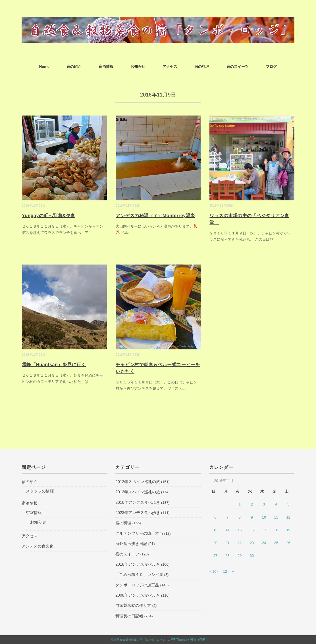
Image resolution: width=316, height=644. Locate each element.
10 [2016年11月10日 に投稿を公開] (264, 517)
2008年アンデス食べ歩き (138, 595)
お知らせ (138, 67)
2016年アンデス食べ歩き (138, 502)
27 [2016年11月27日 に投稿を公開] (215, 556)
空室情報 (34, 513)
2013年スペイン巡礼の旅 (138, 492)
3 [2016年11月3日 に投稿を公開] (264, 504)
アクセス (170, 67)
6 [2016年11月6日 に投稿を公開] (215, 517)
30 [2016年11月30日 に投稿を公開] (252, 556)
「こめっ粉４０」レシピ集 (139, 574)
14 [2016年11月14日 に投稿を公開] (227, 530)
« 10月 (215, 571)
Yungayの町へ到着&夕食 (48, 216)
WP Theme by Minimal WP (188, 640)
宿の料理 (202, 67)
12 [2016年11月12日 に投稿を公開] (288, 517)
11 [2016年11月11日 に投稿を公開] (276, 517)
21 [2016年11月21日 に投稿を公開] (227, 543)
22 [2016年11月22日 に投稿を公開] (240, 543)
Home (44, 67)
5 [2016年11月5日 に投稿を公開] (288, 504)
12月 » (228, 571)
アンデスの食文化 (38, 546)
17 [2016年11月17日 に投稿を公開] (264, 530)
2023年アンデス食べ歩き (138, 513)
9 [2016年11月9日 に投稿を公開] (252, 517)
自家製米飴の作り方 (133, 605)
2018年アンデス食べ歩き (138, 564)
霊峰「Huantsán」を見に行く (54, 365)
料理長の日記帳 (129, 616)
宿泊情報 (106, 67)
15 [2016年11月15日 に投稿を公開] (240, 530)
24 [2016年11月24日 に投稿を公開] (264, 543)
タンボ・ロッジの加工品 (137, 585)
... (90, 233)
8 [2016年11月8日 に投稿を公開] (240, 517)
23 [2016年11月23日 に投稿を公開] (252, 543)
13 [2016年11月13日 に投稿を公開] (215, 530)
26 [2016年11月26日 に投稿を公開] (288, 543)
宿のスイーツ (238, 67)
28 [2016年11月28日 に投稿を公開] (227, 556)
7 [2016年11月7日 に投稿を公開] (227, 517)
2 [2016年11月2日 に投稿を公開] (252, 504)
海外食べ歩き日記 (131, 544)
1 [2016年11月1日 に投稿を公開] (240, 504)
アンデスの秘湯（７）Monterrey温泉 (155, 216)
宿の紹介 (74, 67)
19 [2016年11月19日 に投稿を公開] (288, 530)
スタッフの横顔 (40, 491)
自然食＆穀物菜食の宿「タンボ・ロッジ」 (141, 640)
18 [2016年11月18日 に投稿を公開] (276, 530)
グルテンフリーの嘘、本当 (139, 533)
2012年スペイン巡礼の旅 (138, 482)
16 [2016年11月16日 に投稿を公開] (252, 530)
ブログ (271, 67)
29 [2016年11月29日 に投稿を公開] (240, 556)
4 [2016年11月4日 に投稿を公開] (276, 504)
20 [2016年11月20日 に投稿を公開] (215, 543)
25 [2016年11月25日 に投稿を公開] (276, 543)
